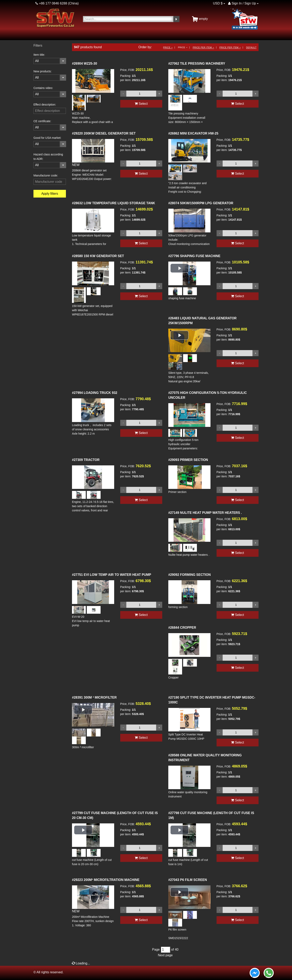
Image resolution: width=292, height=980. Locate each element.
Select (141, 104)
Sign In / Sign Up (242, 3)
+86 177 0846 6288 (51, 3)
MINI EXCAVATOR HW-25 (193, 133)
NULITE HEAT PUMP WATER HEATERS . (205, 513)
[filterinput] (50, 111)
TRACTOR (86, 460)
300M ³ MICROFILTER (94, 697)
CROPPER (182, 628)
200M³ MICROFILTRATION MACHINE (106, 880)
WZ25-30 (85, 64)
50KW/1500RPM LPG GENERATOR (201, 203)
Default (251, 47)
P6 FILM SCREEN (188, 880)
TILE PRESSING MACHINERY (197, 64)
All (37, 61)
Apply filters (50, 194)
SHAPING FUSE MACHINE (194, 256)
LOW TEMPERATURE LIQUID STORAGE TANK (114, 203)
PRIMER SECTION (188, 460)
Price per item (203, 47)
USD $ (218, 3)
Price (168, 47)
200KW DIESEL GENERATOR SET (104, 133)
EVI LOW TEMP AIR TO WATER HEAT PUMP (112, 575)
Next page (165, 955)
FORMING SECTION (189, 575)
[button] (179, 268)
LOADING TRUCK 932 (95, 393)
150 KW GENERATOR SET (98, 256)
